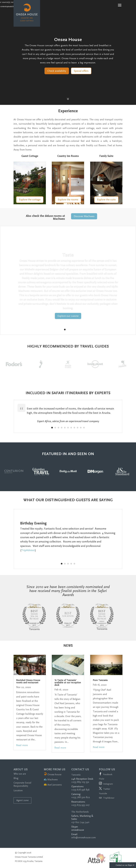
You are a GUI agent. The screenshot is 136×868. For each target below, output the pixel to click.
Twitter (107, 789)
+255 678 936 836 (80, 790)
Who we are (20, 774)
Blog (16, 778)
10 (81, 428)
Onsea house (53, 775)
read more (22, 745)
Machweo (51, 780)
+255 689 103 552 (80, 782)
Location (18, 791)
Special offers (81, 71)
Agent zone (22, 800)
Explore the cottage (30, 200)
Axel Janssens (53, 785)
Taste (68, 255)
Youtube (103, 793)
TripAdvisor (28, 550)
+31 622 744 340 (80, 822)
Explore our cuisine (68, 316)
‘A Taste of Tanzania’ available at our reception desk (68, 683)
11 (84, 428)
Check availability (57, 71)
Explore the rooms (68, 200)
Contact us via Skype (123, 865)
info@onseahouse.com (84, 838)
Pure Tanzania (100, 680)
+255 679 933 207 (80, 805)
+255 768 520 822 (81, 797)
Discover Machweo (84, 216)
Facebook (108, 774)
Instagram (108, 784)
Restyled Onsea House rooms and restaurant (28, 681)
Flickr (102, 779)
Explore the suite (106, 200)
